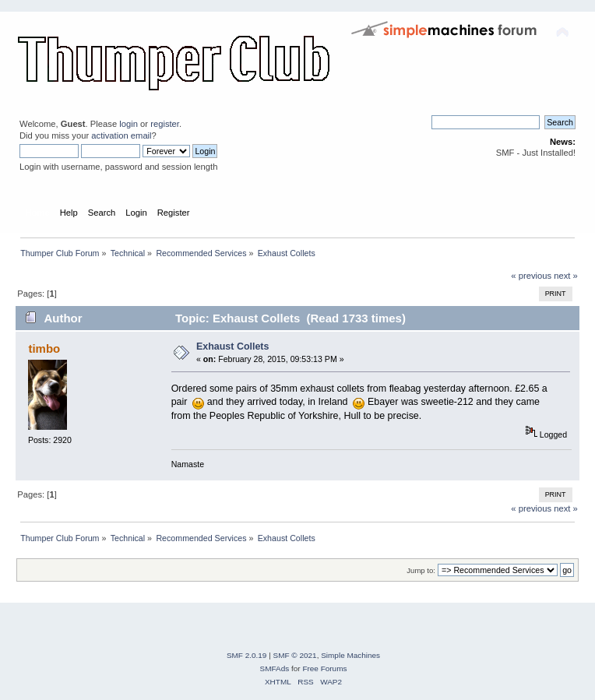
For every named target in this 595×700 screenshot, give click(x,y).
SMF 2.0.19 (247, 655)
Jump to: (421, 570)
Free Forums (324, 668)
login (129, 124)
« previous (531, 276)
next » (566, 276)
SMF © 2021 (295, 655)
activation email (121, 135)
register (165, 124)
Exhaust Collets (233, 346)
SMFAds (275, 668)
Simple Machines (350, 655)
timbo (44, 348)
